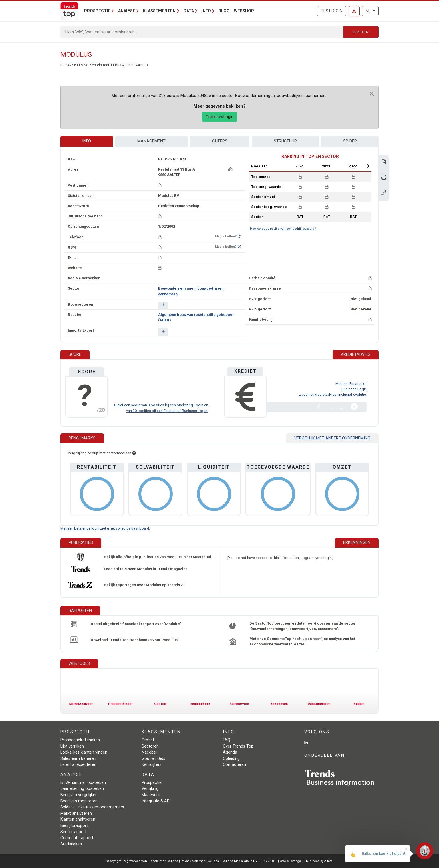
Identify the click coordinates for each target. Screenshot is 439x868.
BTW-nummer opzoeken (83, 783)
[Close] (372, 94)
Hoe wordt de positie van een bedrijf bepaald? (283, 229)
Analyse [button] (127, 11)
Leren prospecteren (78, 765)
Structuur (285, 141)
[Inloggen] (354, 11)
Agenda (230, 752)
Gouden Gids (153, 759)
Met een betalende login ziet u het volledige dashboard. (105, 528)
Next (368, 166)
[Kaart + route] (230, 169)
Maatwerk (151, 795)
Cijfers (220, 141)
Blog (224, 11)
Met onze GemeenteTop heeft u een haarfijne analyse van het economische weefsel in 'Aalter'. (302, 641)
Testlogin (332, 11)
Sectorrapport (73, 832)
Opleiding (231, 759)
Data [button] (189, 11)
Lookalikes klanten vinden (84, 752)
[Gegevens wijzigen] (384, 193)
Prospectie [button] (97, 11)
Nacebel (149, 752)
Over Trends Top (238, 746)
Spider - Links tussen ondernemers (92, 807)
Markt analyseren (76, 813)
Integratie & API (156, 801)
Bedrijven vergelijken (79, 795)
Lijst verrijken (72, 746)
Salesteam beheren (78, 759)
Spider (350, 141)
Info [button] (206, 11)
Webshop (244, 11)
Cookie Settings (291, 861)
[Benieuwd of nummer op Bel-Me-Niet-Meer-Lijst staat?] (239, 236)
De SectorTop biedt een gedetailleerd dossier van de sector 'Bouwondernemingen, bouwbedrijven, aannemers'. (303, 626)
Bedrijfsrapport (74, 826)
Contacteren (234, 765)
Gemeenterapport (77, 838)
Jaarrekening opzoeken (82, 789)
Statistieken (71, 844)
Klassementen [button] (159, 11)
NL (369, 11)
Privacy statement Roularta (200, 861)
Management (151, 141)
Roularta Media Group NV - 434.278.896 (250, 861)
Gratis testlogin (219, 117)
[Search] (202, 32)
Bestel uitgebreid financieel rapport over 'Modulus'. (136, 624)
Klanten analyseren (78, 819)
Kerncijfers (152, 765)
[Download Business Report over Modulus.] (384, 163)
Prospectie (152, 783)
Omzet (148, 740)
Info (87, 141)
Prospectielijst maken (80, 740)
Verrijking (150, 789)
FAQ (227, 740)
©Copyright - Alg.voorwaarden (126, 861)
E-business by (318, 861)
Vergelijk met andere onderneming (332, 438)
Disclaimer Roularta (164, 861)
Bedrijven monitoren (79, 801)
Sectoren (150, 746)
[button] (163, 305)
